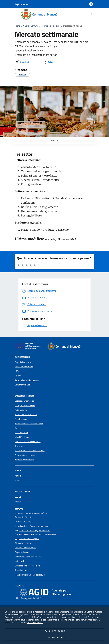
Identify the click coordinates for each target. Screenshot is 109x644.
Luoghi (18, 496)
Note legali (19, 561)
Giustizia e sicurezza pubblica (28, 442)
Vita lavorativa (21, 432)
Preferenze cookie (35, 622)
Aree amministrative (24, 367)
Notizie (18, 476)
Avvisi (17, 480)
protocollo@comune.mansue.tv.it (36, 526)
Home (17, 26)
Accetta (54, 638)
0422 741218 (25, 522)
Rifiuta (54, 631)
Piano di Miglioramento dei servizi (30, 575)
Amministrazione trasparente (28, 557)
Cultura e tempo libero (25, 455)
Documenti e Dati (23, 385)
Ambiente (19, 446)
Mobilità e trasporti (23, 437)
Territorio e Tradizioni (51, 26)
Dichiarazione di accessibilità (28, 566)
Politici (18, 376)
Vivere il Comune (31, 26)
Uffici (17, 371)
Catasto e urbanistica (24, 401)
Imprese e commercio (24, 460)
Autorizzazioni (21, 410)
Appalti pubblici (21, 419)
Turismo (18, 428)
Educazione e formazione (26, 414)
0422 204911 (25, 517)
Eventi (18, 501)
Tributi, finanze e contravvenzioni (30, 451)
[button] (22, 4)
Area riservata (21, 570)
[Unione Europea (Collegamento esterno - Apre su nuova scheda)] (28, 346)
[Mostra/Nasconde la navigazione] (6, 14)
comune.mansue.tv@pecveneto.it (34, 530)
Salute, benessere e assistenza (29, 423)
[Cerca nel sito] (91, 15)
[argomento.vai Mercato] (23, 75)
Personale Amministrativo (27, 380)
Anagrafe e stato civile (25, 405)
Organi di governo (23, 362)
